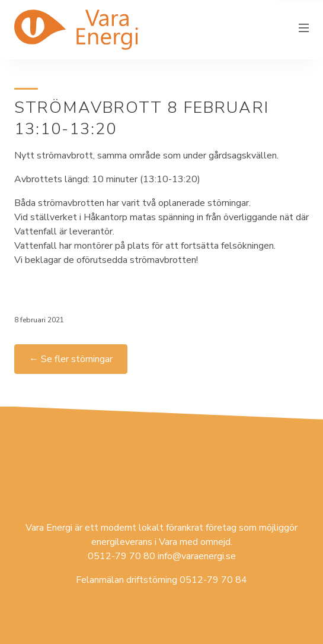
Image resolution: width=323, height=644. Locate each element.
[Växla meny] (304, 30)
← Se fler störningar (71, 359)
